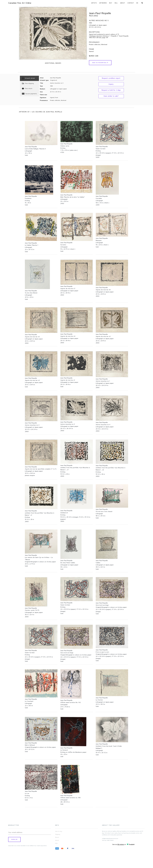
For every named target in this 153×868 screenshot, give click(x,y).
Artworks (103, 3)
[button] (111, 78)
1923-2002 (93, 16)
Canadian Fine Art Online (20, 3)
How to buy (59, 831)
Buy (111, 3)
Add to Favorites (100, 63)
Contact (131, 3)
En (137, 3)
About (123, 3)
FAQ (56, 843)
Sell (116, 3)
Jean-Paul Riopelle (100, 13)
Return (57, 837)
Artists (94, 3)
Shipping (58, 834)
